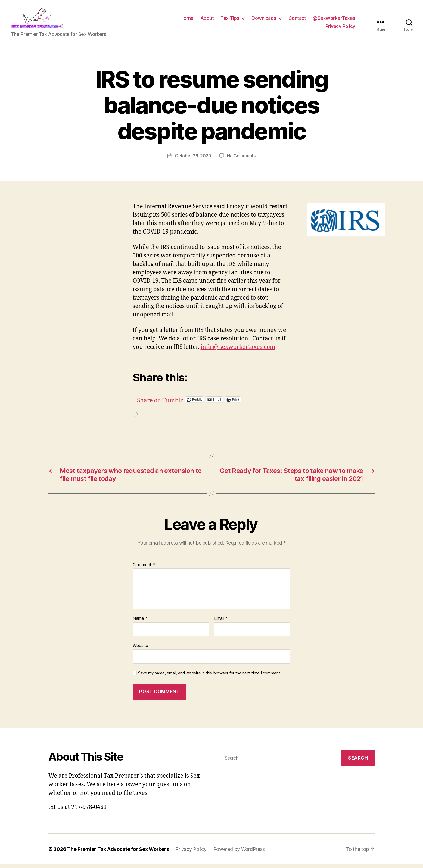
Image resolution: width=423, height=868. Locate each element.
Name (140, 622)
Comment (144, 568)
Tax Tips (230, 20)
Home (187, 20)
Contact (297, 20)
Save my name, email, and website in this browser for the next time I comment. (210, 677)
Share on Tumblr (178, 403)
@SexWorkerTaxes (334, 20)
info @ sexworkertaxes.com (238, 351)
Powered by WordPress (239, 853)
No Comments (241, 159)
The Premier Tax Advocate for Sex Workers (118, 853)
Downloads (264, 20)
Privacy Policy (340, 28)
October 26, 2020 (193, 159)
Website (140, 649)
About (207, 20)
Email (221, 622)
